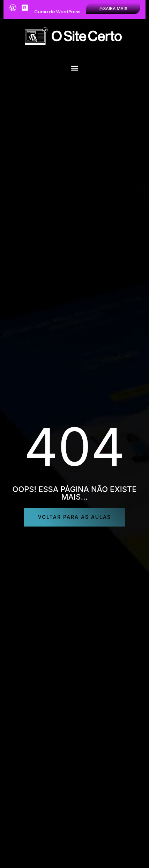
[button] (74, 68)
